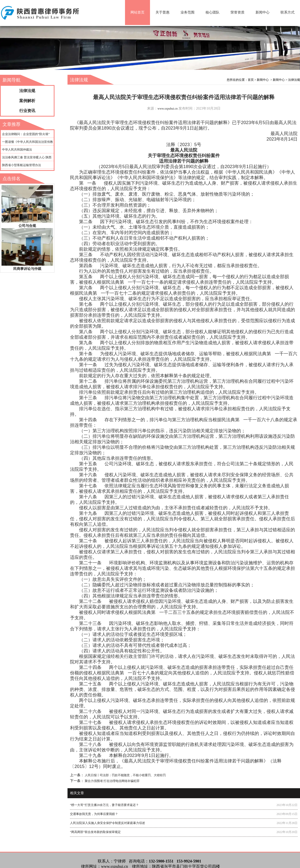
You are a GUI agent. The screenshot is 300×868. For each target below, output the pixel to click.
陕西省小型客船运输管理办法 (21, 165)
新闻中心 (262, 12)
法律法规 (27, 91)
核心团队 (212, 12)
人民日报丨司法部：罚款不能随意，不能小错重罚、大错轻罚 (125, 775)
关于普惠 (162, 12)
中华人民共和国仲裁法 (17, 150)
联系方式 (287, 12)
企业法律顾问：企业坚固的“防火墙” (26, 134)
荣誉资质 (237, 12)
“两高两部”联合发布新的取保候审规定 (95, 832)
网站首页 (137, 12)
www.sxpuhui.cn (168, 109)
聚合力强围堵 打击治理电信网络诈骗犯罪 (112, 781)
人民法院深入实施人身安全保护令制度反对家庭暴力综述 (107, 823)
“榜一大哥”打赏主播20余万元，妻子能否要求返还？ (104, 805)
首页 (251, 80)
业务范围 (187, 12)
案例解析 (27, 101)
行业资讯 (27, 111)
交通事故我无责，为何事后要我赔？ (94, 814)
